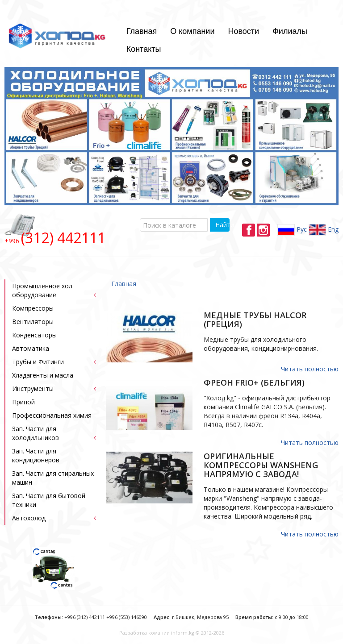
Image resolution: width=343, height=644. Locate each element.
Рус (292, 230)
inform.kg (183, 633)
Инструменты (33, 388)
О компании (192, 31)
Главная (142, 31)
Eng (324, 230)
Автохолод (29, 518)
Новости (243, 31)
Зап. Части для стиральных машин (53, 478)
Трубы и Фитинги (38, 362)
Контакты (144, 49)
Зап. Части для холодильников (36, 433)
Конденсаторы (34, 335)
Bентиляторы (33, 322)
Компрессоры (33, 308)
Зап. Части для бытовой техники (49, 500)
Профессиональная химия (52, 415)
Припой (23, 402)
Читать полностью (310, 369)
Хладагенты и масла (43, 375)
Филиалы (290, 31)
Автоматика (31, 348)
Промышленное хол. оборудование (43, 290)
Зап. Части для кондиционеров (36, 455)
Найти (222, 225)
